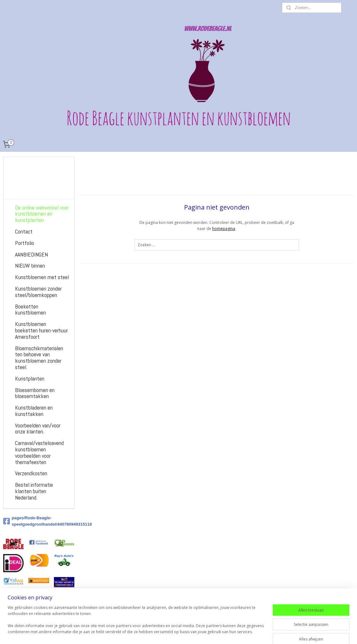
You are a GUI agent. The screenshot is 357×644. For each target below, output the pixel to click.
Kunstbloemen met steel (42, 277)
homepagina (224, 229)
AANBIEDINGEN (31, 254)
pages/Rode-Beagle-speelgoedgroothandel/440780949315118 (39, 521)
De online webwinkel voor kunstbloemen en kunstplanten (42, 214)
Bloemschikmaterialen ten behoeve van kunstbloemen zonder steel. (39, 358)
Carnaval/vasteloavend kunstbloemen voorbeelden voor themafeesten (39, 452)
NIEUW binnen (30, 266)
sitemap (202, 632)
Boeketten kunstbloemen (30, 310)
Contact (24, 231)
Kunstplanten (30, 378)
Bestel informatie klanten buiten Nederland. (34, 491)
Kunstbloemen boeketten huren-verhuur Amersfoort (41, 330)
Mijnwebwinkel (295, 632)
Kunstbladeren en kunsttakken (34, 411)
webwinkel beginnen (240, 632)
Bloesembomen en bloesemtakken (35, 393)
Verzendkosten (31, 473)
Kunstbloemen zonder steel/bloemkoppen (38, 292)
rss (215, 632)
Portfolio (25, 243)
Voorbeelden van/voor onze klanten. (38, 429)
